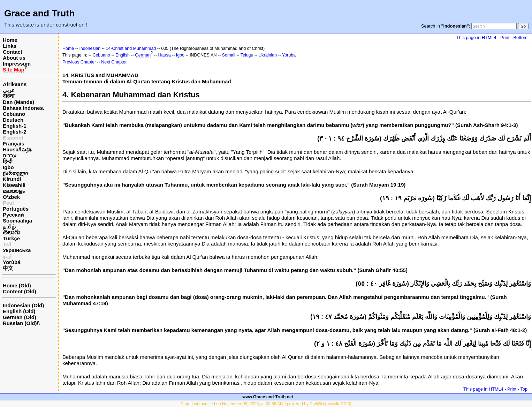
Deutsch (13, 120)
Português (16, 209)
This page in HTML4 (476, 37)
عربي (9, 90)
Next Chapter (114, 62)
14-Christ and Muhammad (131, 48)
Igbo (8, 167)
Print (505, 37)
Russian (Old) (20, 323)
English (123, 55)
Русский (13, 215)
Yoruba (289, 55)
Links (10, 46)
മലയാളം (14, 191)
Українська (17, 250)
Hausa (165, 55)
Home (10, 40)
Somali (229, 55)
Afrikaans (15, 84)
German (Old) (20, 317)
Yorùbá (12, 262)
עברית (10, 155)
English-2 (15, 132)
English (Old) (19, 311)
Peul (8, 203)
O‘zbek (11, 197)
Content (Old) (20, 291)
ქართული (15, 173)
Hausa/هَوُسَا (17, 149)
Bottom (520, 37)
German (143, 55)
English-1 (15, 126)
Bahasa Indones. (24, 108)
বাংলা (9, 96)
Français (14, 144)
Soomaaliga (17, 221)
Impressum (17, 64)
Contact (13, 52)
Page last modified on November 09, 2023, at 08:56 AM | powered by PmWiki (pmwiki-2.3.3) (266, 404)
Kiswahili (14, 185)
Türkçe (11, 238)
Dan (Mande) (18, 102)
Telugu (247, 55)
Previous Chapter (79, 62)
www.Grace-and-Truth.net (268, 397)
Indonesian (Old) (23, 305)
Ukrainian (268, 55)
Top (524, 389)
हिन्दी (8, 161)
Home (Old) (17, 285)
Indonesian (90, 48)
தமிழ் (9, 227)
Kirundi (12, 179)
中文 (8, 268)
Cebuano (14, 114)
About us (14, 58)
